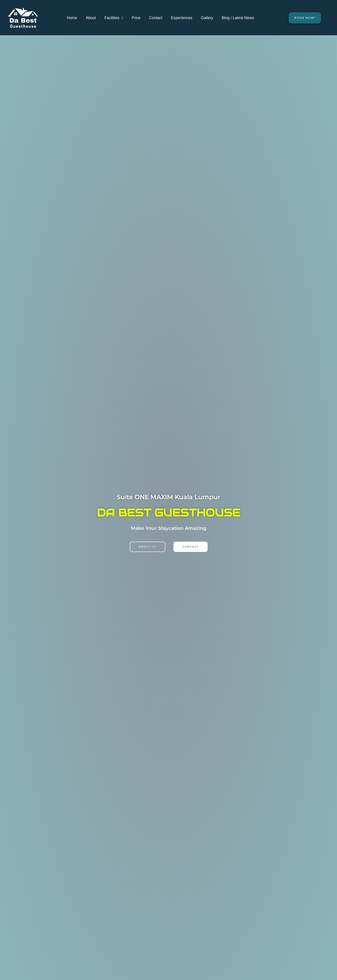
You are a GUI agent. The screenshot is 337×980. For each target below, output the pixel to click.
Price (136, 18)
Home (72, 18)
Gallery (207, 18)
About (91, 18)
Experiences (182, 18)
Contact (156, 18)
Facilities (114, 18)
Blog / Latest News (238, 18)
